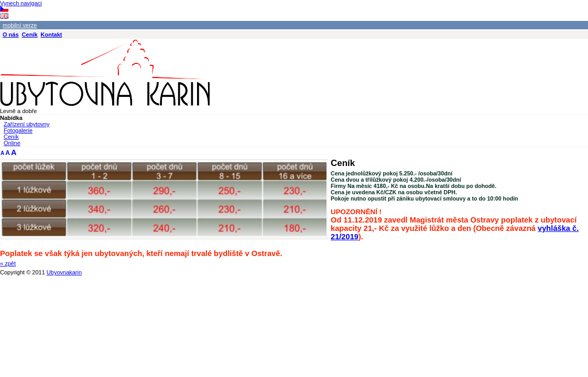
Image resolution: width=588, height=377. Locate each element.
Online (12, 143)
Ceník (11, 137)
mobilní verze (20, 25)
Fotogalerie (18, 130)
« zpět (8, 263)
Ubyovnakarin (64, 272)
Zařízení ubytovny (26, 124)
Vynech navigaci (21, 3)
